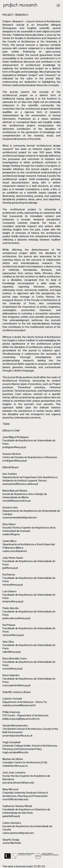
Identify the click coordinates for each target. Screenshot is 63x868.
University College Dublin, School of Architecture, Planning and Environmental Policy (30, 747)
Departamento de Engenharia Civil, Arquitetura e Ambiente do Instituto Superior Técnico (30, 479)
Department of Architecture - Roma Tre (25, 702)
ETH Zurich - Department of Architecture (25, 715)
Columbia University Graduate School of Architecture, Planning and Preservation (25, 794)
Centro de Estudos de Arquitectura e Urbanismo (30, 457)
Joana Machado (12, 843)
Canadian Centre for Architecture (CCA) (25, 762)
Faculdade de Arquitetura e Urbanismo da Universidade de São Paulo (26, 811)
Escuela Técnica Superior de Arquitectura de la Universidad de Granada (29, 529)
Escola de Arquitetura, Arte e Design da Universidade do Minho (25, 496)
